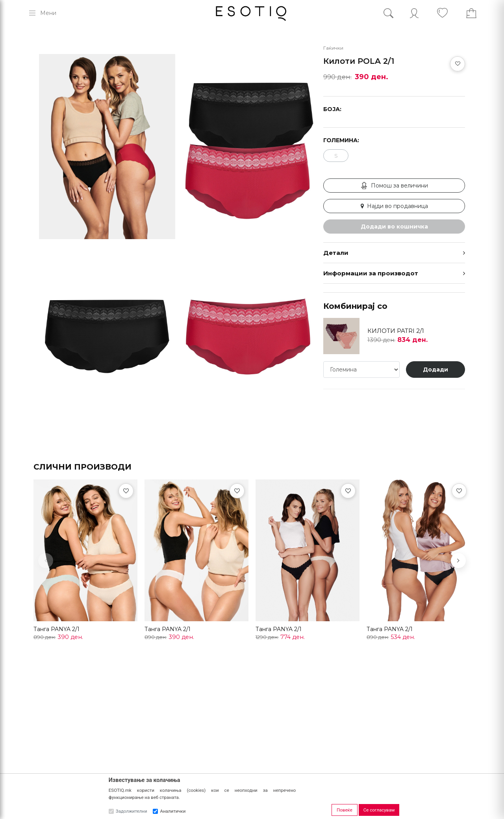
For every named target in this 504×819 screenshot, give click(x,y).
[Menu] (42, 13)
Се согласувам (379, 810)
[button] (458, 561)
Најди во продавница (394, 206)
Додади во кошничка (394, 227)
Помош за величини (394, 186)
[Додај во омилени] (458, 64)
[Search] (394, 13)
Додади (435, 370)
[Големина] (361, 370)
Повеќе (345, 810)
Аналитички (173, 811)
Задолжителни (132, 811)
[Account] (414, 13)
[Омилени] (126, 491)
